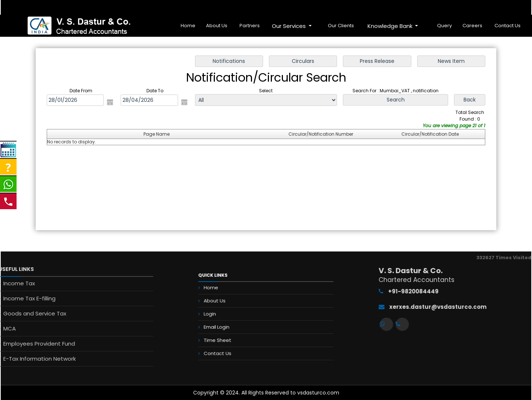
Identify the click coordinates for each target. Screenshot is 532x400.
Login (227, 315)
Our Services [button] (290, 26)
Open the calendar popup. (110, 102)
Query (444, 26)
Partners (250, 26)
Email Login (232, 324)
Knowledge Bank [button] (391, 26)
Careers (472, 26)
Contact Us (508, 26)
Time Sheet (232, 333)
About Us (217, 26)
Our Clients (341, 26)
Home (188, 26)
